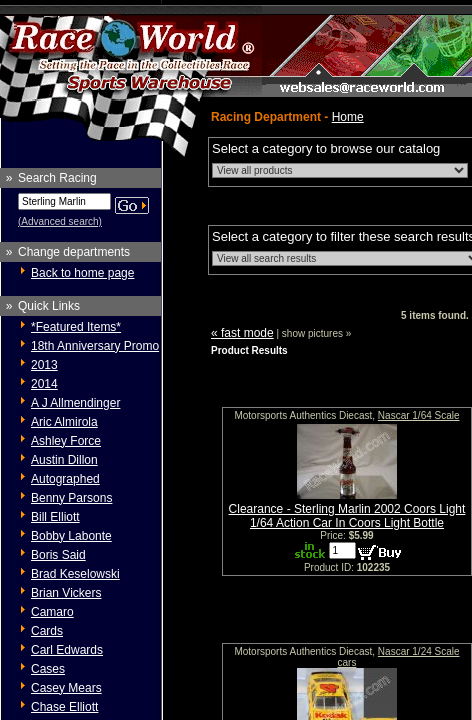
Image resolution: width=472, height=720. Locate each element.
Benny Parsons (71, 498)
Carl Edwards (67, 650)
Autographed (65, 479)
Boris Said (58, 555)
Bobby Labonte (71, 536)
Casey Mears (66, 688)
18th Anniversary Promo (95, 346)
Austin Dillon (64, 460)
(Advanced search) (60, 221)
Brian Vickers (66, 593)
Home (348, 117)
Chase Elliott (64, 707)
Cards (47, 631)
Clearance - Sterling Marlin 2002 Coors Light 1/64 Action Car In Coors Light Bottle (347, 516)
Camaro (52, 612)
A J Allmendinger (75, 403)
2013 (44, 365)
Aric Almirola (64, 422)
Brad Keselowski (75, 574)
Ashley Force (66, 441)
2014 (44, 384)
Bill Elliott (55, 517)
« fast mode (242, 333)
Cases (48, 669)
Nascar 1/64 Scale (419, 415)
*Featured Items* (76, 327)
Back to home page (82, 273)
